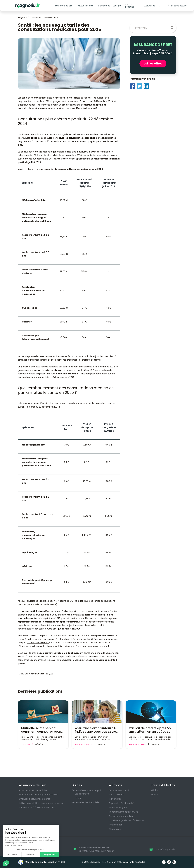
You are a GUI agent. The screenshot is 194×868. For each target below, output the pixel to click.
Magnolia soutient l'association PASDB (41, 862)
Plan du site (115, 829)
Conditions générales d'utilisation (126, 820)
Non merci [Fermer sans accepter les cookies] (12, 854)
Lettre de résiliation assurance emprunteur (42, 803)
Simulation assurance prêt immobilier (39, 795)
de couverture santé (38, 643)
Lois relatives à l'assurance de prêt (37, 807)
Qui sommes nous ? (119, 790)
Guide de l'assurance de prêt (87, 790)
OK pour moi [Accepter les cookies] (50, 854)
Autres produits (130, 6)
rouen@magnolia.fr (165, 849)
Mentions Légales (118, 807)
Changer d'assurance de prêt (35, 799)
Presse (154, 795)
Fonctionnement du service (124, 812)
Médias (154, 790)
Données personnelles (121, 816)
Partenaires (115, 799)
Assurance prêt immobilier (33, 790)
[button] (6, 863)
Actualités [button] (150, 6)
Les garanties (82, 794)
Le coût (79, 798)
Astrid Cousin (37, 674)
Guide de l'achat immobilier (86, 802)
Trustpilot (140, 862)
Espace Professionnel (120, 803)
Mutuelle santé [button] (86, 6)
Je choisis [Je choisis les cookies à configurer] (31, 854)
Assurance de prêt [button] (64, 6)
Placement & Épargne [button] (110, 6)
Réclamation (116, 825)
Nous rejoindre (117, 795)
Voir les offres (153, 64)
